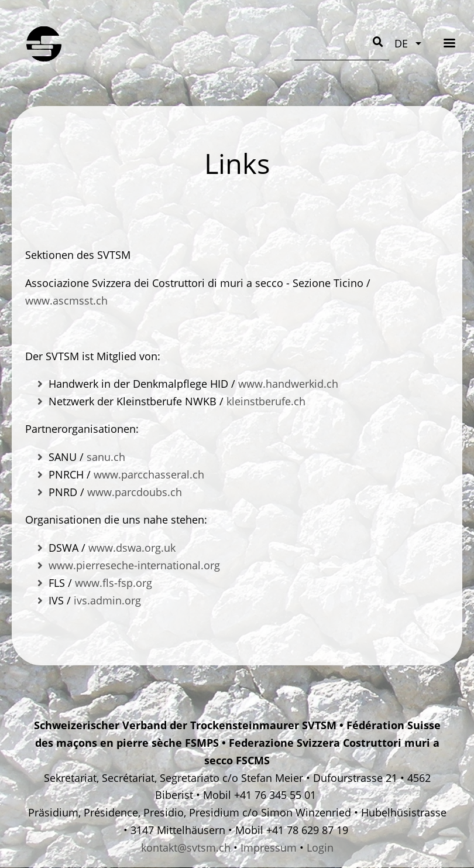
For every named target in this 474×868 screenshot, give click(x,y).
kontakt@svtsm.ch (186, 848)
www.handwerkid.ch (288, 384)
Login (320, 848)
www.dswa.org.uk (132, 548)
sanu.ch (106, 457)
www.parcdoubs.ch (135, 492)
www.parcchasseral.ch (149, 474)
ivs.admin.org (107, 600)
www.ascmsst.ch (66, 300)
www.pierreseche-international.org (134, 565)
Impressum (269, 848)
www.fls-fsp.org (114, 583)
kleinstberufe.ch (266, 401)
